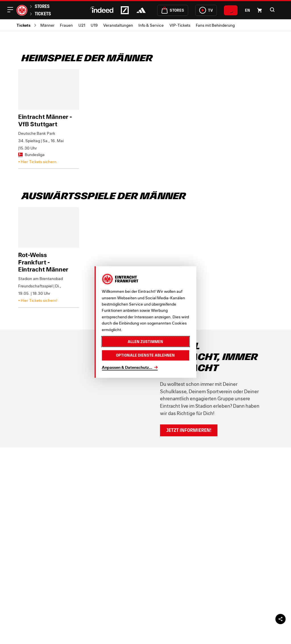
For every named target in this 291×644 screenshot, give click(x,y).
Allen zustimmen (145, 341)
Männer (47, 25)
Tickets (43, 14)
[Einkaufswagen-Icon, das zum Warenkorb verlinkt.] (259, 10)
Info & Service (151, 25)
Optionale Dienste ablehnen (145, 355)
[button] (272, 10)
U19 (94, 25)
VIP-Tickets (180, 25)
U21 (82, 25)
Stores (42, 6)
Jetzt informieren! (189, 430)
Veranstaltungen (118, 25)
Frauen (66, 25)
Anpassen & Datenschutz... (127, 367)
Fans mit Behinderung (215, 25)
